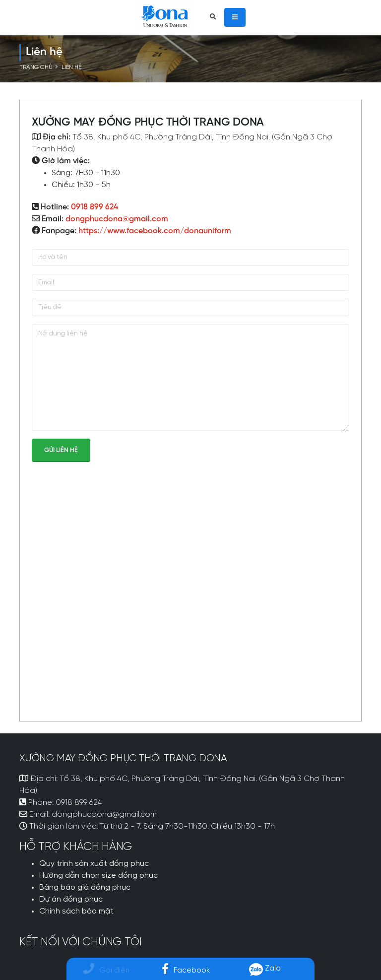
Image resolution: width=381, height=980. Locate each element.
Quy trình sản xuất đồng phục (94, 864)
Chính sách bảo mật (76, 912)
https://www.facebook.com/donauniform (155, 231)
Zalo (265, 968)
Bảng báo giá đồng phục (85, 888)
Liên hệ (71, 67)
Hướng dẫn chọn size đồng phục (98, 876)
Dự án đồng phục (71, 900)
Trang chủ (36, 67)
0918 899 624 (95, 207)
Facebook (186, 970)
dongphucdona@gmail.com (117, 219)
